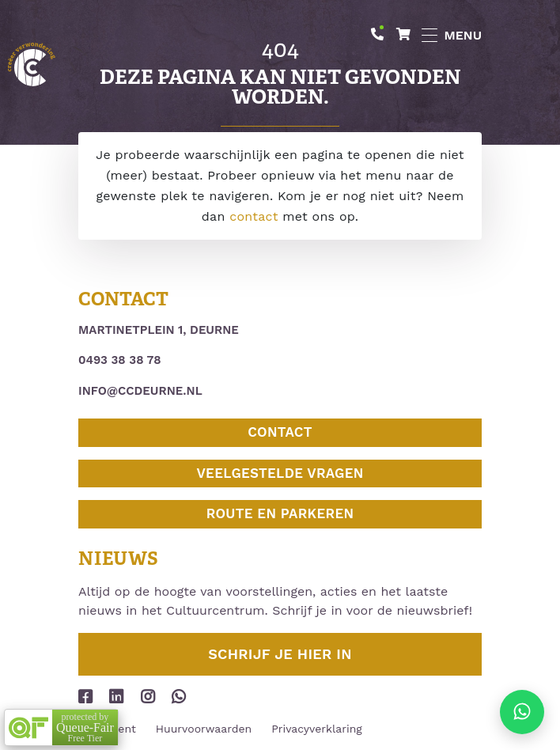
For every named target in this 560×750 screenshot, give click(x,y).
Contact (280, 432)
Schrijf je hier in (280, 654)
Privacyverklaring (317, 729)
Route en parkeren (280, 513)
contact (254, 216)
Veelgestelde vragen (280, 473)
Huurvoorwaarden (204, 729)
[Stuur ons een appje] (522, 712)
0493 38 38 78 (120, 360)
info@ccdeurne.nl (140, 391)
